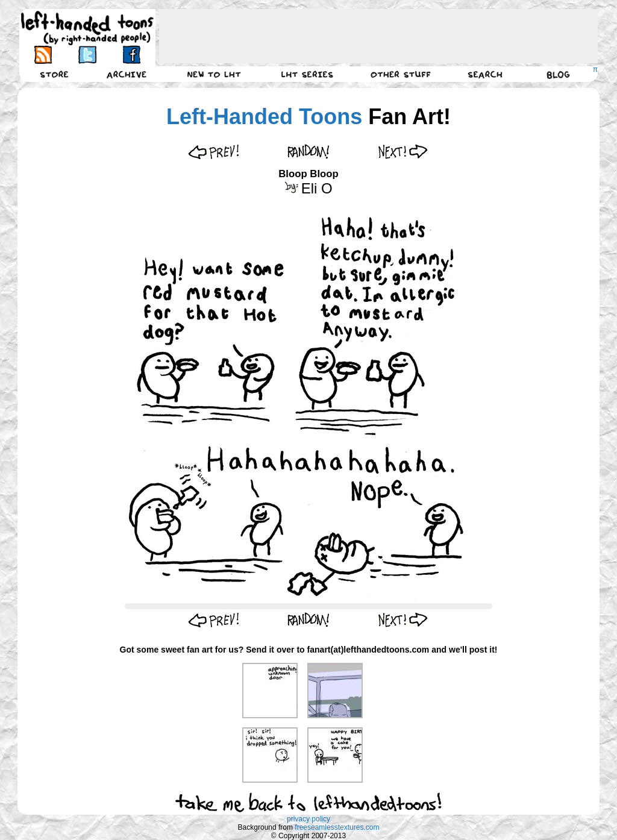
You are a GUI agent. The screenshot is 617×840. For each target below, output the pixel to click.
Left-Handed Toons (264, 117)
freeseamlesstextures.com (337, 827)
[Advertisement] (378, 36)
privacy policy (308, 819)
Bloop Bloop (308, 174)
